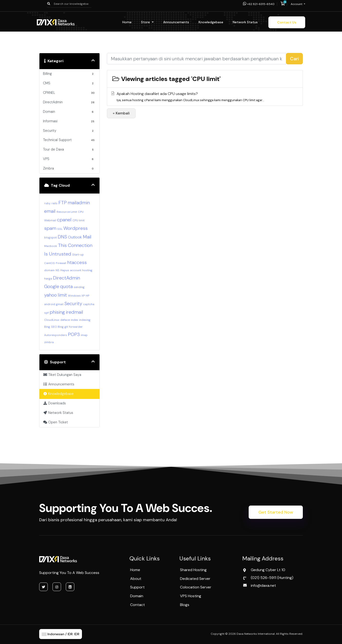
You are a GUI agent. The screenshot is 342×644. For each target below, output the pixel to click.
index (74, 320)
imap (84, 335)
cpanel (64, 220)
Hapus (65, 270)
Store (146, 22)
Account (297, 4)
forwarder (76, 327)
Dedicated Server (195, 579)
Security (73, 303)
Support (137, 587)
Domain (137, 596)
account (76, 270)
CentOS (50, 263)
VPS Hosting (191, 596)
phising (57, 312)
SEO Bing (57, 327)
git (66, 327)
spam (50, 228)
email (50, 211)
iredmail (74, 312)
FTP (63, 203)
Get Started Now (276, 512)
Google (52, 286)
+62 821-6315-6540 (259, 4)
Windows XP (76, 296)
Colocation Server (196, 587)
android (50, 304)
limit (62, 295)
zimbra (49, 342)
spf (46, 313)
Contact (138, 605)
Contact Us (287, 22)
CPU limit (78, 220)
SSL (60, 229)
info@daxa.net (263, 585)
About (136, 579)
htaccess (77, 262)
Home (127, 22)
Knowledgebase (211, 22)
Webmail (50, 220)
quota (66, 286)
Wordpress (76, 228)
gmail (60, 304)
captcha (89, 304)
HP (88, 296)
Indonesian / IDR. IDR (61, 634)
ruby (47, 203)
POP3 (74, 334)
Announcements (176, 22)
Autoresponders (56, 335)
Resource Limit (67, 212)
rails (55, 203)
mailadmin (79, 203)
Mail (87, 237)
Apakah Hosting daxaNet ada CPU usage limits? (204, 97)
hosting (87, 270)
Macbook (51, 246)
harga (48, 279)
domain (49, 270)
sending (79, 287)
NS (57, 270)
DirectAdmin (66, 278)
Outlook (75, 237)
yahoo (50, 295)
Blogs (185, 605)
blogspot (50, 237)
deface (65, 320)
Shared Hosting (193, 570)
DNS (62, 237)
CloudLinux (52, 320)
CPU (81, 212)
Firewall (61, 263)
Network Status (245, 22)
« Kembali (121, 113)
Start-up (78, 255)
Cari (294, 59)
